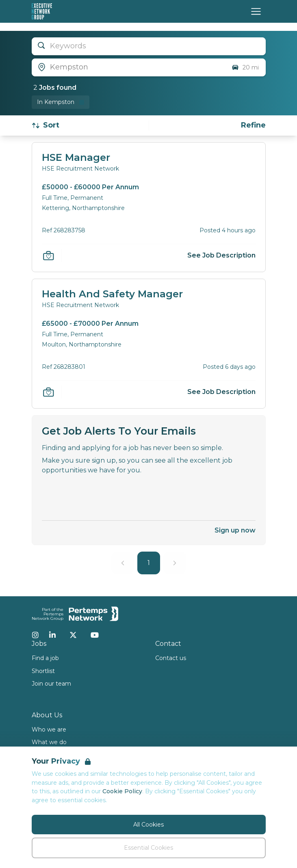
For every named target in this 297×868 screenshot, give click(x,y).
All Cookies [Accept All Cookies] (148, 825)
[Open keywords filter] (149, 46)
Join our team (51, 684)
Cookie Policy (122, 791)
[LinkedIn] (52, 635)
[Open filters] (253, 125)
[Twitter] (73, 635)
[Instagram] (35, 635)
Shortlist (43, 671)
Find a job (45, 658)
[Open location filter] (128, 67)
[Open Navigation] (256, 11)
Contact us (171, 658)
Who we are (49, 729)
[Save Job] (48, 255)
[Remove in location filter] (61, 102)
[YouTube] (95, 635)
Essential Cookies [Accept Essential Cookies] (148, 848)
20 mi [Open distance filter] (245, 67)
